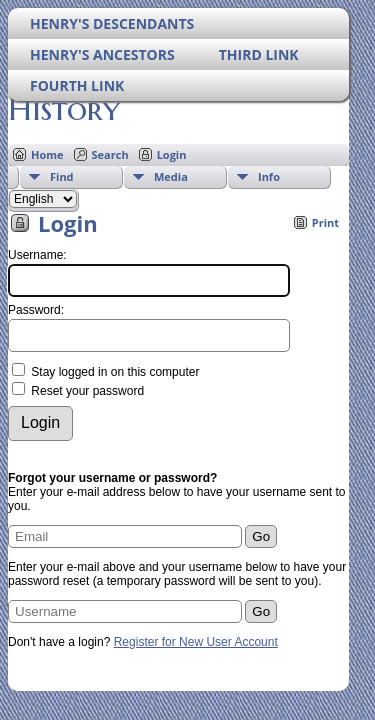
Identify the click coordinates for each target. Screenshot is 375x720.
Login (172, 154)
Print (325, 222)
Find (62, 176)
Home (47, 154)
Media (171, 176)
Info (269, 176)
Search (110, 154)
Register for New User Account (196, 642)
